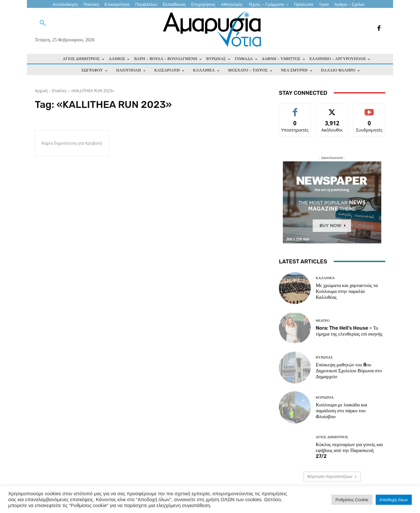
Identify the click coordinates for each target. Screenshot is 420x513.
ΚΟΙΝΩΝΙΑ (325, 397)
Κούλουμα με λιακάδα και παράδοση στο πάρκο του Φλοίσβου (341, 411)
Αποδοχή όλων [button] (394, 500)
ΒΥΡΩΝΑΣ (324, 357)
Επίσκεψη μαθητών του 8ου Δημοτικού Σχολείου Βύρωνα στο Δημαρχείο (349, 371)
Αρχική (41, 91)
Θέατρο (323, 321)
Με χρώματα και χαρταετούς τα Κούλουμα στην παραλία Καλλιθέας (347, 291)
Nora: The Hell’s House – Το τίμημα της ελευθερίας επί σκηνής (349, 331)
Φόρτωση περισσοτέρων (332, 476)
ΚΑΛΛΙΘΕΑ (325, 278)
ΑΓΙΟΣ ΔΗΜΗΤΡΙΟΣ (332, 437)
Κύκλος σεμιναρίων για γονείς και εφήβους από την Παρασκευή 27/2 (349, 450)
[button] (43, 23)
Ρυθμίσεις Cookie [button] (352, 500)
